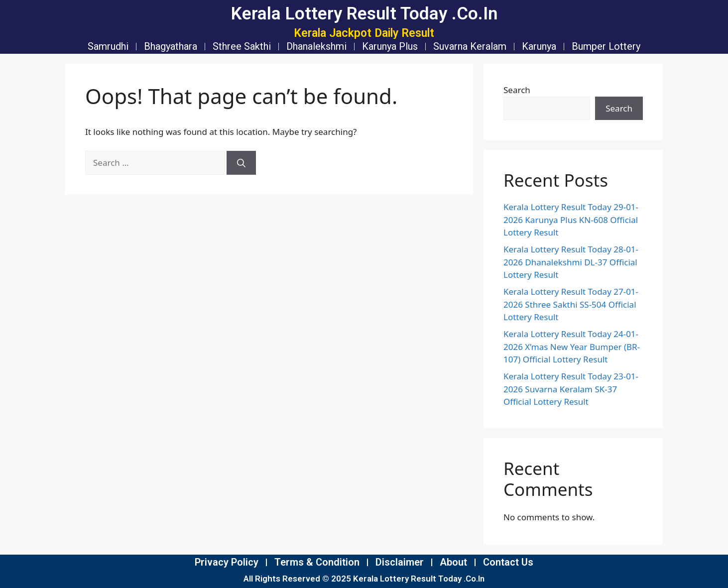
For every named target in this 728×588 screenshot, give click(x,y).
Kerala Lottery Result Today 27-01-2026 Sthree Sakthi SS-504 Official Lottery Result (571, 304)
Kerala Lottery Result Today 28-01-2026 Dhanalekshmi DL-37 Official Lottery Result (571, 262)
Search (517, 90)
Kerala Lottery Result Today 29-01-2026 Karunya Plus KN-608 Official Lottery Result (571, 220)
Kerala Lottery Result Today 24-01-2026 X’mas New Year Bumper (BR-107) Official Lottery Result (572, 347)
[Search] (241, 163)
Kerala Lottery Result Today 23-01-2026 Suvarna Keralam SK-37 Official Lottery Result (571, 389)
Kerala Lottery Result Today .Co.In (364, 14)
